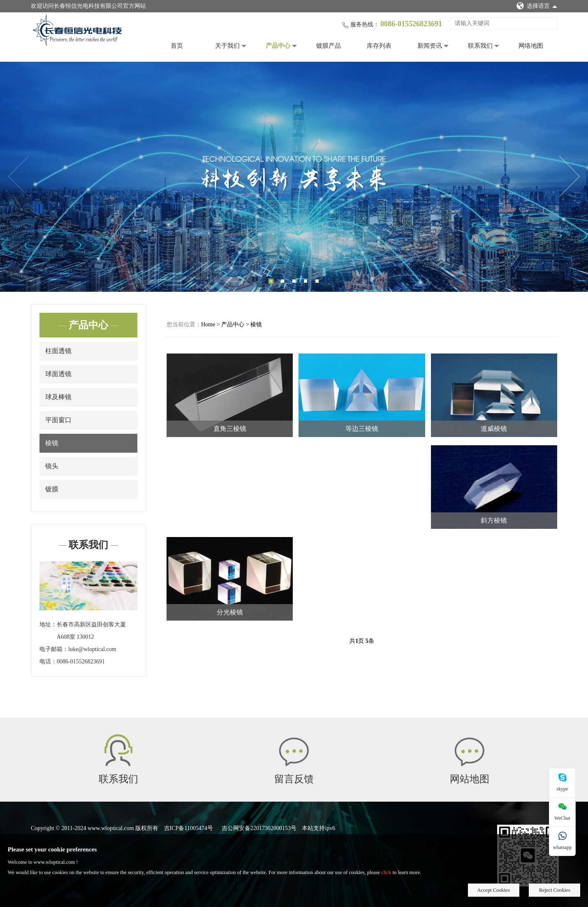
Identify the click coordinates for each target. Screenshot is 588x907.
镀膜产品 (329, 46)
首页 (177, 46)
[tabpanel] (294, 177)
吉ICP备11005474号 (189, 828)
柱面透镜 (58, 351)
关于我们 (227, 46)
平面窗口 (58, 420)
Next (569, 177)
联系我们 (480, 46)
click (386, 872)
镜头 (52, 466)
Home (208, 324)
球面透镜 (58, 374)
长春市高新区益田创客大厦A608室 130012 (91, 631)
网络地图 (531, 46)
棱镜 (52, 443)
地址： (48, 624)
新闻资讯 (430, 46)
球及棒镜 (58, 397)
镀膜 (52, 489)
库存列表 (379, 46)
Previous (19, 177)
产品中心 (278, 46)
